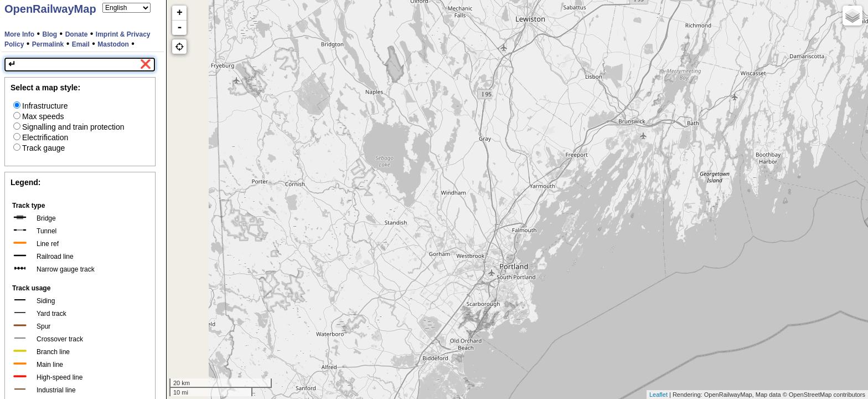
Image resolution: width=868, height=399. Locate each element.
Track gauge (39, 148)
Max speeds (38, 116)
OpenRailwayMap (50, 9)
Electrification (41, 137)
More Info (19, 34)
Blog (50, 34)
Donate (77, 34)
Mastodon (113, 44)
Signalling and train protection (69, 127)
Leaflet (658, 395)
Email (81, 44)
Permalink (48, 44)
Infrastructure (40, 106)
